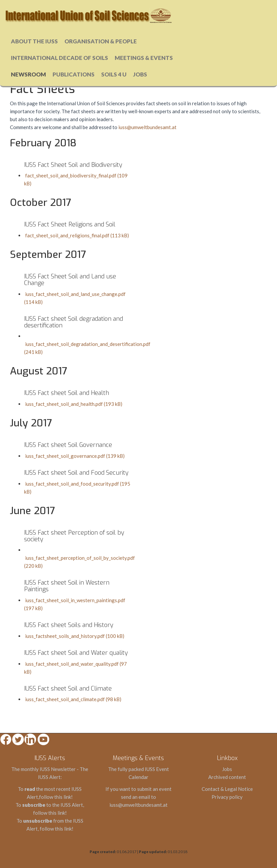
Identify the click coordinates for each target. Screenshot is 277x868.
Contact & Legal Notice (227, 789)
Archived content (227, 777)
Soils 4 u (114, 74)
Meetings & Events (144, 58)
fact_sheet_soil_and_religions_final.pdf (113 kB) (77, 235)
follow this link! (56, 797)
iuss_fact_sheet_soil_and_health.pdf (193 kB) (73, 404)
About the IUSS (34, 41)
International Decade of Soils (59, 58)
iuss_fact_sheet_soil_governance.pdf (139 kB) (74, 456)
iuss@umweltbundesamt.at (147, 127)
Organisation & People (101, 41)
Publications (74, 74)
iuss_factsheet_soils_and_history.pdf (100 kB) (74, 636)
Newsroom (28, 74)
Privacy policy (227, 797)
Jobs (140, 74)
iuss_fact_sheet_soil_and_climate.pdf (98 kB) (73, 699)
